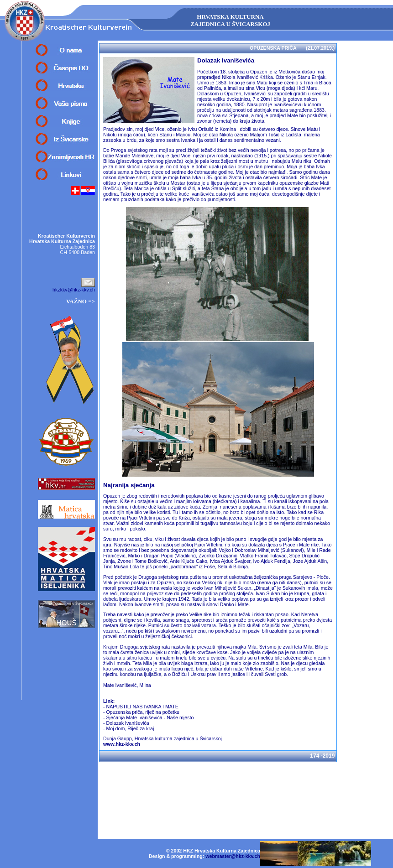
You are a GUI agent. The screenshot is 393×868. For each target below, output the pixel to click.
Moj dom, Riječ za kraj (130, 728)
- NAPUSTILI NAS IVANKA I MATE (141, 707)
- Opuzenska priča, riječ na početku (141, 712)
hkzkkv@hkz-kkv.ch (74, 290)
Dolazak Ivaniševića (127, 723)
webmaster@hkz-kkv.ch (233, 856)
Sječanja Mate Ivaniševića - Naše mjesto (150, 717)
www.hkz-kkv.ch (122, 744)
